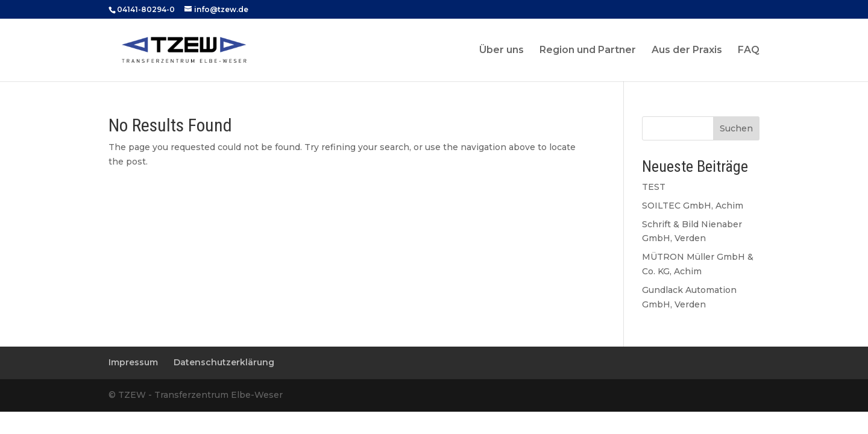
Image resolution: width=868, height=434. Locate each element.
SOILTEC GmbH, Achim (693, 206)
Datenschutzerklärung (224, 362)
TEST (654, 187)
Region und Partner (588, 51)
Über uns (502, 51)
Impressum (133, 362)
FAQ (749, 51)
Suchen (736, 128)
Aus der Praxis (687, 51)
